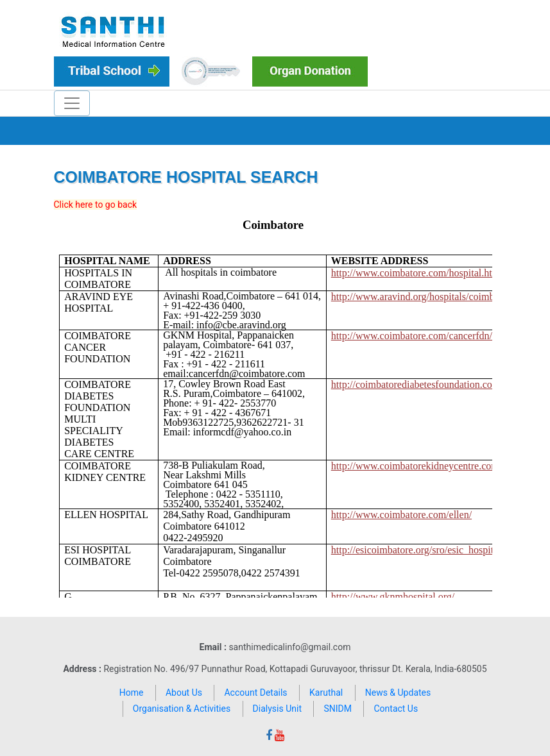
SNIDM (338, 709)
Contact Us (396, 709)
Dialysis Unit (277, 709)
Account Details (255, 693)
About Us (184, 693)
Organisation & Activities (182, 709)
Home (132, 693)
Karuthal (326, 693)
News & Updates (398, 693)
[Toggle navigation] (72, 103)
